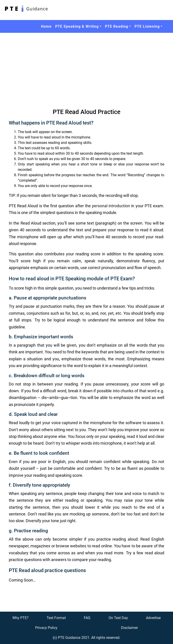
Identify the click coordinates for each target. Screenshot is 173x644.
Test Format (56, 618)
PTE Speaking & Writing (77, 26)
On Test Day (118, 618)
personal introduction (111, 206)
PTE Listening (147, 26)
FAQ (87, 618)
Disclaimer (129, 628)
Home (46, 26)
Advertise (153, 618)
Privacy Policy (46, 628)
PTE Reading (117, 26)
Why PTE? (20, 618)
